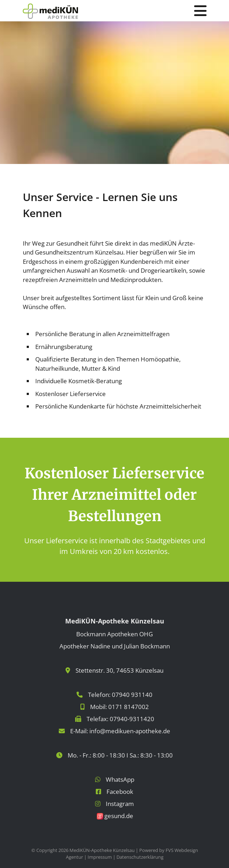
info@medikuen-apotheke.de (130, 731)
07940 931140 (132, 695)
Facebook (120, 792)
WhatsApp (120, 779)
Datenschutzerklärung (140, 857)
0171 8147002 (129, 707)
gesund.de (119, 816)
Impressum (100, 857)
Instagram (120, 804)
